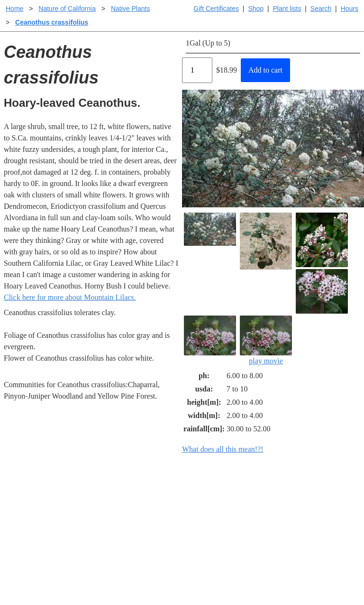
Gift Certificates (216, 9)
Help (191, 495)
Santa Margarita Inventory (313, 495)
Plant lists (287, 9)
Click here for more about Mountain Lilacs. (70, 297)
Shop (256, 9)
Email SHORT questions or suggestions (125, 574)
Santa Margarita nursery (309, 510)
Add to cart (265, 70)
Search (321, 9)
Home (14, 9)
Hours (350, 9)
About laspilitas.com (304, 526)
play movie (266, 340)
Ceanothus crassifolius (52, 22)
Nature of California (67, 9)
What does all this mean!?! (223, 449)
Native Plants (130, 9)
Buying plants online (215, 510)
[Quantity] (197, 70)
